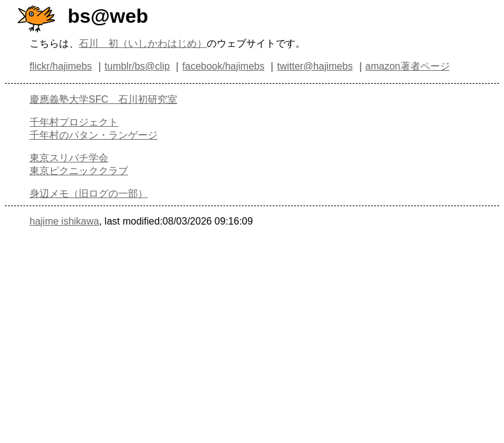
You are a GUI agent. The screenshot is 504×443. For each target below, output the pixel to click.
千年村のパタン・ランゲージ (94, 135)
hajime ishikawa (64, 221)
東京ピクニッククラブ (79, 171)
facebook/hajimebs (223, 66)
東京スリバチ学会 (69, 158)
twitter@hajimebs (315, 66)
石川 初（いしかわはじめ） (143, 43)
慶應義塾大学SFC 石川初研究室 (103, 99)
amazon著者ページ (408, 66)
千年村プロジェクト (74, 122)
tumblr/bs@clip (137, 66)
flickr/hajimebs (61, 66)
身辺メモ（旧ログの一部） (89, 194)
